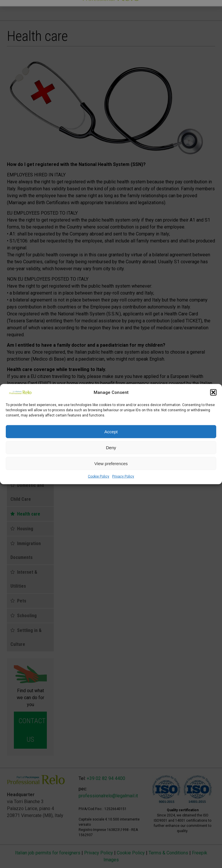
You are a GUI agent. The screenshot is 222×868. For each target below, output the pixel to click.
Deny (111, 447)
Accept (111, 431)
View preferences (111, 463)
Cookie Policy (99, 476)
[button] (213, 392)
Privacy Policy (123, 476)
